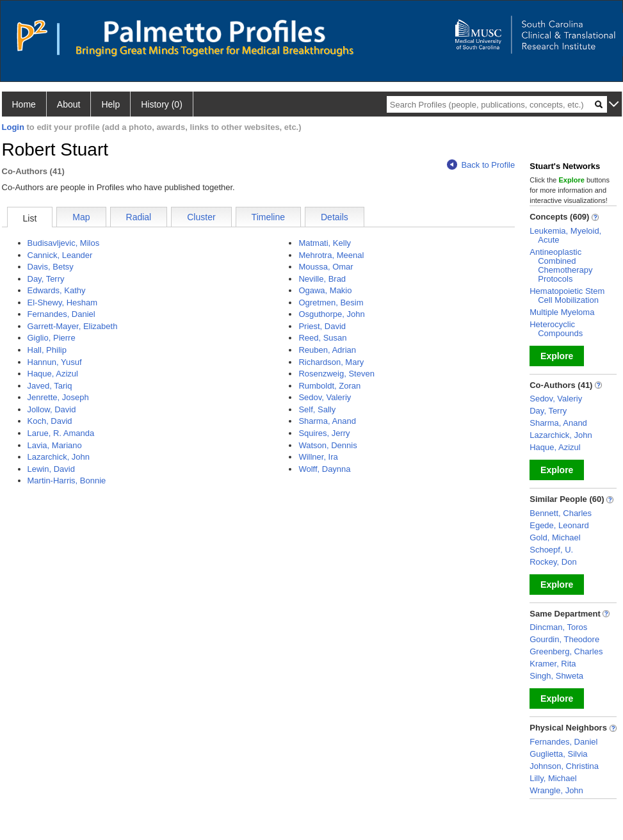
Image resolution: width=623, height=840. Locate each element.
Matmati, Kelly (325, 243)
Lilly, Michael (553, 778)
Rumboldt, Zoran (329, 386)
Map (81, 217)
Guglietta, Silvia (558, 754)
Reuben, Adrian (327, 350)
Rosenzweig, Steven (336, 374)
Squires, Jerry (324, 433)
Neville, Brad (322, 279)
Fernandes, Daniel (61, 314)
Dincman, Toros (558, 627)
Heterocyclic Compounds (556, 329)
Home (24, 104)
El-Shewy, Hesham (63, 303)
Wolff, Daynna (324, 469)
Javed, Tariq (50, 386)
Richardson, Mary (331, 362)
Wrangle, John (556, 790)
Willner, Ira (318, 457)
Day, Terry (46, 279)
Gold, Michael (555, 537)
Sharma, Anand (327, 421)
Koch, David (50, 421)
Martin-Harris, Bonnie (67, 481)
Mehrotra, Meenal (331, 255)
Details (335, 217)
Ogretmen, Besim (331, 303)
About (69, 104)
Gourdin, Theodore (564, 639)
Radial (139, 217)
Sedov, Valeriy (325, 397)
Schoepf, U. (551, 550)
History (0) (162, 104)
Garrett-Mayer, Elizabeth (73, 326)
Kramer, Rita (553, 664)
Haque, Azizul (53, 374)
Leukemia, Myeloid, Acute (565, 235)
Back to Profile (481, 165)
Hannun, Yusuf (55, 362)
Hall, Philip (47, 350)
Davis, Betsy (51, 267)
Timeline (268, 217)
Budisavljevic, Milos (64, 243)
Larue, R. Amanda (61, 433)
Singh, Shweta (556, 676)
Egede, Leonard (559, 525)
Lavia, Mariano (55, 445)
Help (110, 104)
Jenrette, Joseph (58, 397)
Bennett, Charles (561, 513)
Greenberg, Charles (566, 651)
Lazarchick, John (59, 457)
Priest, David (322, 326)
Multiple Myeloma (562, 312)
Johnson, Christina (564, 766)
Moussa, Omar (326, 267)
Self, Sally (317, 409)
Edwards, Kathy (57, 290)
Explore (557, 356)
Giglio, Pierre (52, 338)
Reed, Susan (322, 338)
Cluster (201, 217)
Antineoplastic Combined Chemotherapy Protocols (561, 265)
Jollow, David (52, 409)
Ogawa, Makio (325, 290)
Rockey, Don (553, 562)
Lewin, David (51, 469)
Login (13, 127)
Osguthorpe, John (331, 314)
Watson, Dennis (328, 445)
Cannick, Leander (60, 255)
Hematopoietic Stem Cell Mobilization (567, 295)
